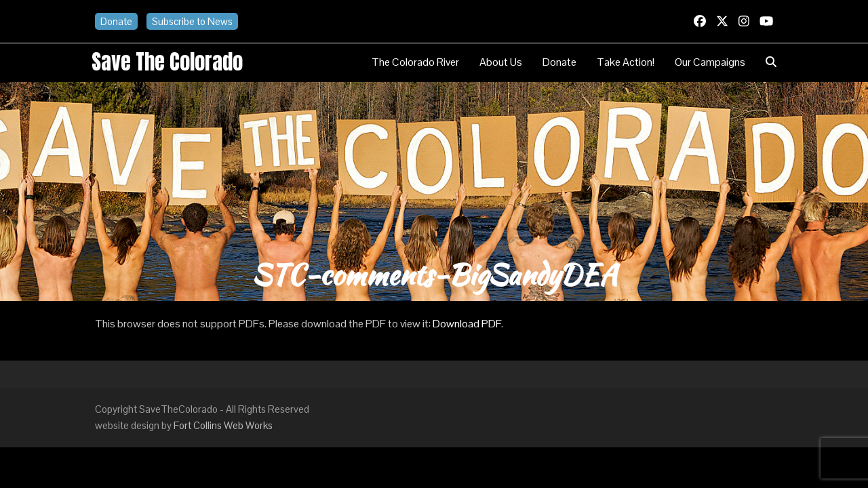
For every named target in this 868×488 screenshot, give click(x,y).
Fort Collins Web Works (223, 425)
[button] (771, 62)
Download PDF (467, 324)
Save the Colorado (167, 62)
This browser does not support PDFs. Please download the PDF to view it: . (299, 324)
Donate (116, 21)
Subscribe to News (192, 21)
